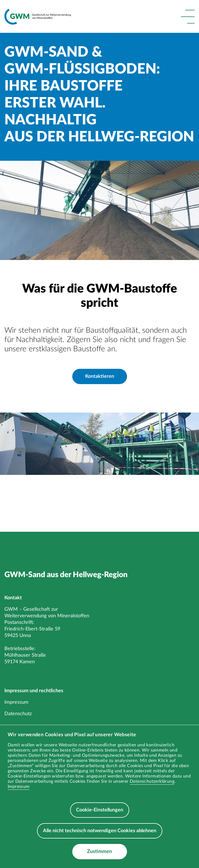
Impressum (19, 787)
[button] (188, 17)
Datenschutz (18, 714)
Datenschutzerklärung (152, 781)
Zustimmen (100, 852)
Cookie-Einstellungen (100, 810)
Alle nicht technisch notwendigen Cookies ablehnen (100, 831)
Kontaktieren (100, 376)
